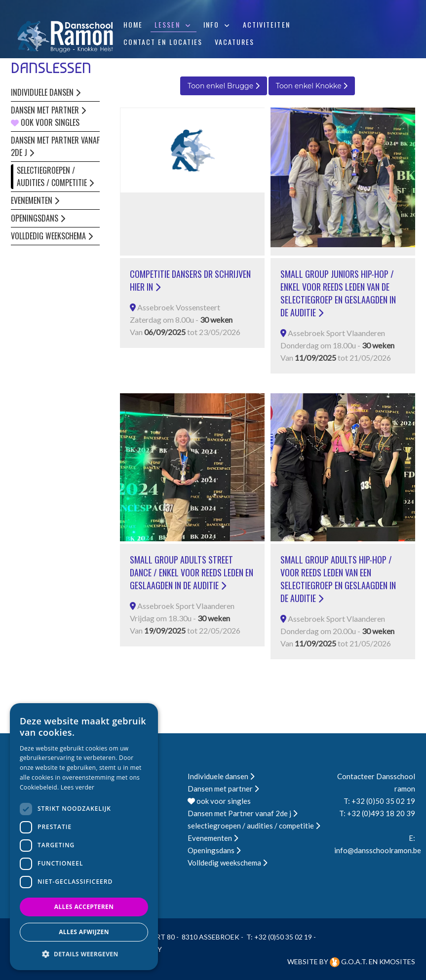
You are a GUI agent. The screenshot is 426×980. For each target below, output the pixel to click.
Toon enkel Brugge (224, 86)
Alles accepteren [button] (84, 907)
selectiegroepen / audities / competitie (55, 176)
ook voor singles (45, 122)
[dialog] (84, 837)
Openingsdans (38, 218)
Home (133, 24)
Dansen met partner (48, 110)
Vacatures (235, 42)
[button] (84, 954)
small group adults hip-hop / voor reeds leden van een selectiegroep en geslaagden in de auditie (338, 579)
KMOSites (397, 961)
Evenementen (35, 200)
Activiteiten (267, 24)
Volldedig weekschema (52, 236)
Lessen (167, 24)
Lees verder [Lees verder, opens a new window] (78, 787)
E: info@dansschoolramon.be (375, 844)
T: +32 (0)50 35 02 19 (379, 801)
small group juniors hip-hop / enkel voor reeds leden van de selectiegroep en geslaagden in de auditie (338, 293)
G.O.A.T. (349, 961)
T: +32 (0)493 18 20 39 (377, 813)
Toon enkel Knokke (312, 86)
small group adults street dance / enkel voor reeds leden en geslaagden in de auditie (192, 572)
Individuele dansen (46, 92)
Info (211, 24)
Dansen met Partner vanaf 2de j (55, 146)
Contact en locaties (163, 42)
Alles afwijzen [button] (84, 932)
